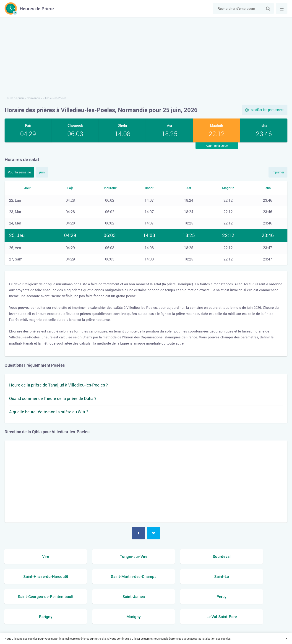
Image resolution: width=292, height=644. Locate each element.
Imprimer (278, 172)
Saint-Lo (110, 577)
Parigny (110, 597)
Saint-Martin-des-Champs (38, 577)
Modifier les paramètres (268, 110)
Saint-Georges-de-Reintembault (182, 577)
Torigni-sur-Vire (110, 556)
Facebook (138, 533)
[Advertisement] (146, 57)
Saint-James (254, 577)
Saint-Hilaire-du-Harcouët (254, 556)
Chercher (268, 8)
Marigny (182, 597)
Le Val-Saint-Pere (254, 597)
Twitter (154, 533)
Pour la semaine (19, 172)
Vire (38, 556)
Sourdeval (182, 556)
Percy (38, 597)
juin (42, 172)
